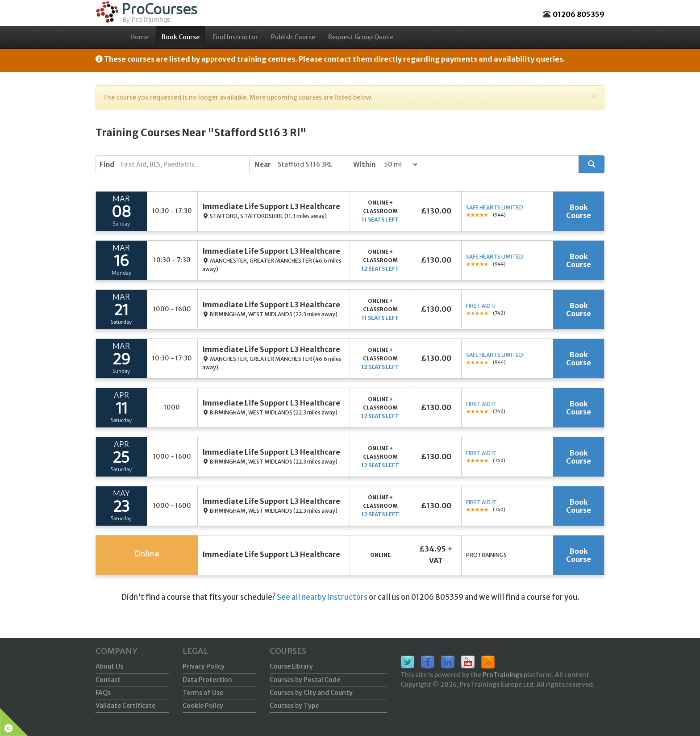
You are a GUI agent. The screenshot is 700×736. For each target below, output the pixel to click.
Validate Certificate (125, 706)
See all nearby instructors (322, 597)
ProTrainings (502, 675)
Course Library (291, 666)
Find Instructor (235, 37)
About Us (109, 666)
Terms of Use (203, 693)
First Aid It (481, 306)
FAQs (103, 693)
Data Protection (207, 680)
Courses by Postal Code (305, 680)
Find (107, 165)
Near (263, 165)
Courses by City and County (311, 693)
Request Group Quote (361, 37)
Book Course (181, 37)
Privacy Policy (204, 666)
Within (364, 165)
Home (140, 37)
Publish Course (293, 37)
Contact (108, 680)
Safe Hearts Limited (495, 207)
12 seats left (380, 269)
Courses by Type (294, 706)
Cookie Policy (203, 706)
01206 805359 (579, 14)
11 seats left (380, 220)
